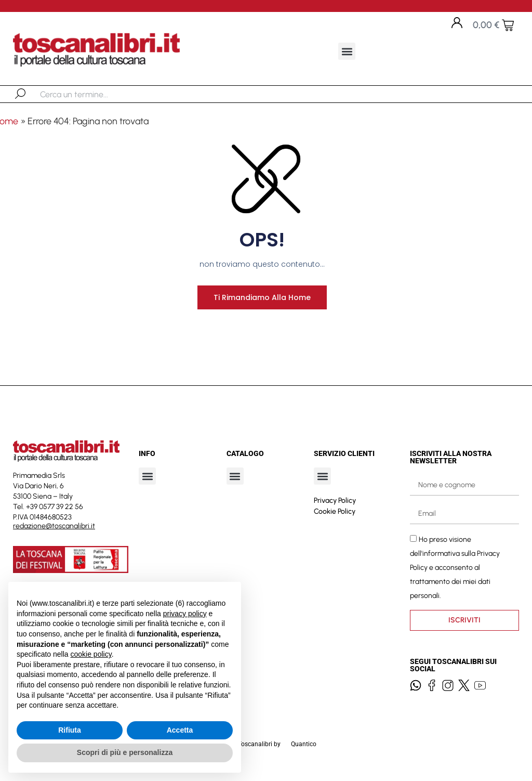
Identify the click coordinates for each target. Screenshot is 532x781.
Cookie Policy (335, 517)
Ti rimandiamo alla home (258, 303)
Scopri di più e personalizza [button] (125, 752)
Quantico (304, 749)
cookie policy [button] (91, 654)
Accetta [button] (180, 730)
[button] (347, 51)
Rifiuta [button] (70, 730)
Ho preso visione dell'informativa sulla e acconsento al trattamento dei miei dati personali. (455, 573)
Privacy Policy (335, 506)
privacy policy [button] (185, 614)
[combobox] (94, 94)
